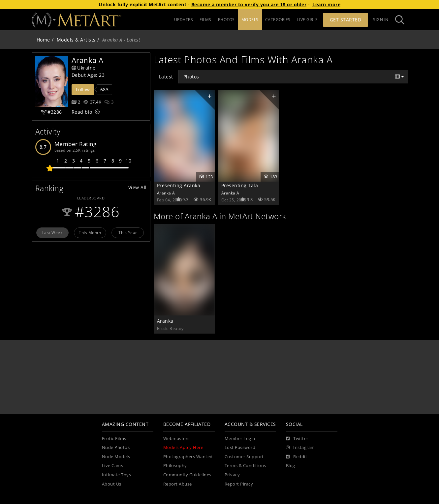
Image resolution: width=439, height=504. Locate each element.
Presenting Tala (240, 185)
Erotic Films (114, 439)
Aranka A (166, 193)
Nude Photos (116, 447)
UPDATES (184, 20)
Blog (291, 466)
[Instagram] (300, 448)
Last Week (52, 232)
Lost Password (240, 447)
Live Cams (113, 466)
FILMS (205, 20)
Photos (191, 77)
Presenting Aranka (179, 185)
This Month (90, 232)
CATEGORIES (278, 20)
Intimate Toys (117, 475)
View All (138, 187)
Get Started (346, 20)
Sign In (381, 20)
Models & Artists (76, 40)
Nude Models (116, 457)
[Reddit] (297, 457)
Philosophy (175, 466)
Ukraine (84, 68)
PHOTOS (226, 20)
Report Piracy (239, 484)
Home (43, 40)
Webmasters (176, 439)
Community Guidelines (187, 475)
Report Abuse (178, 484)
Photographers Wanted (188, 457)
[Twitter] (297, 439)
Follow (83, 89)
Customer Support (244, 457)
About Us (112, 484)
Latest (166, 77)
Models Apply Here (183, 447)
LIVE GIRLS (308, 20)
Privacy (232, 475)
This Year (128, 232)
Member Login (240, 439)
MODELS (250, 20)
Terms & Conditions (245, 466)
